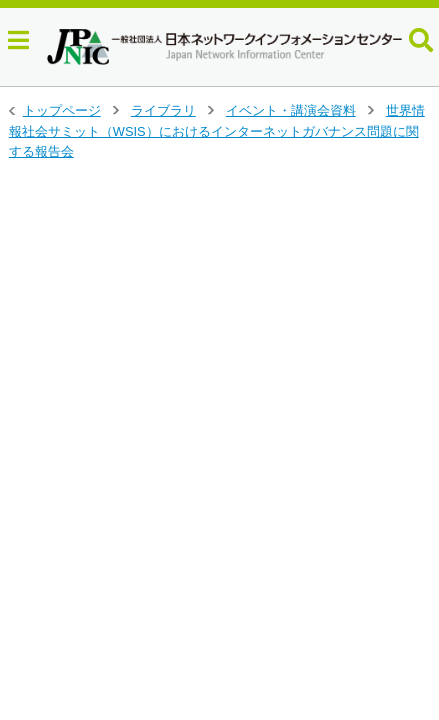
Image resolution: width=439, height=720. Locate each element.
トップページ (62, 110)
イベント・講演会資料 (291, 110)
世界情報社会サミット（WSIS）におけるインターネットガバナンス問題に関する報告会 (217, 131)
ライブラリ (163, 110)
